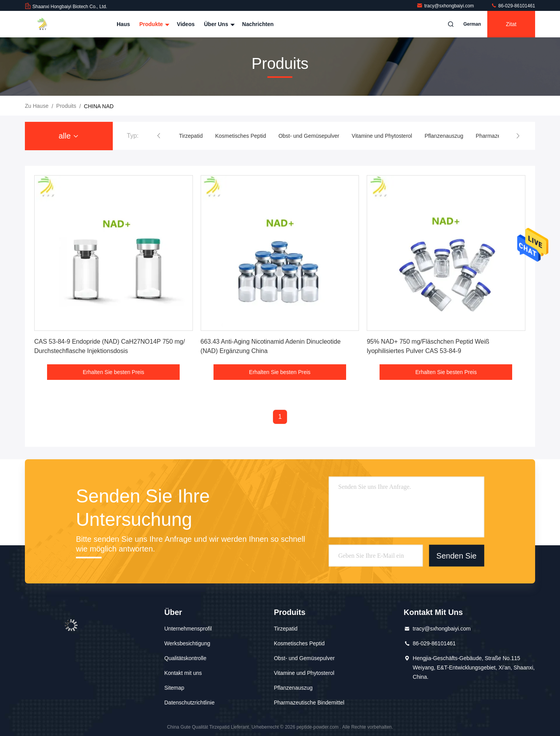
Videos (186, 24)
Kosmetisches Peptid (241, 136)
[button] (159, 136)
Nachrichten (258, 24)
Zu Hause (37, 106)
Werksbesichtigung (187, 643)
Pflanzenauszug (444, 136)
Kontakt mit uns (183, 673)
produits (66, 106)
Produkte (153, 24)
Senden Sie (456, 555)
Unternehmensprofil (188, 629)
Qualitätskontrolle (185, 658)
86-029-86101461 (513, 6)
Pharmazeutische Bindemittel (309, 703)
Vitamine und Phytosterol (382, 136)
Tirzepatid (191, 136)
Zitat (511, 24)
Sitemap (174, 688)
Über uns (218, 24)
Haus (123, 24)
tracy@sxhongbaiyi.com (446, 6)
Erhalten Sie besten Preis (114, 372)
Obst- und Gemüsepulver (309, 136)
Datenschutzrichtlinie (190, 703)
